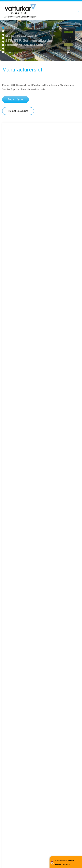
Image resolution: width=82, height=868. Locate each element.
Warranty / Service (41, 665)
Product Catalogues (18, 111)
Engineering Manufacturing (41, 613)
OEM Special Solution (41, 771)
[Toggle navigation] (78, 13)
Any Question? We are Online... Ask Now (65, 863)
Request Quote (16, 99)
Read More (41, 633)
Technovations (41, 716)
